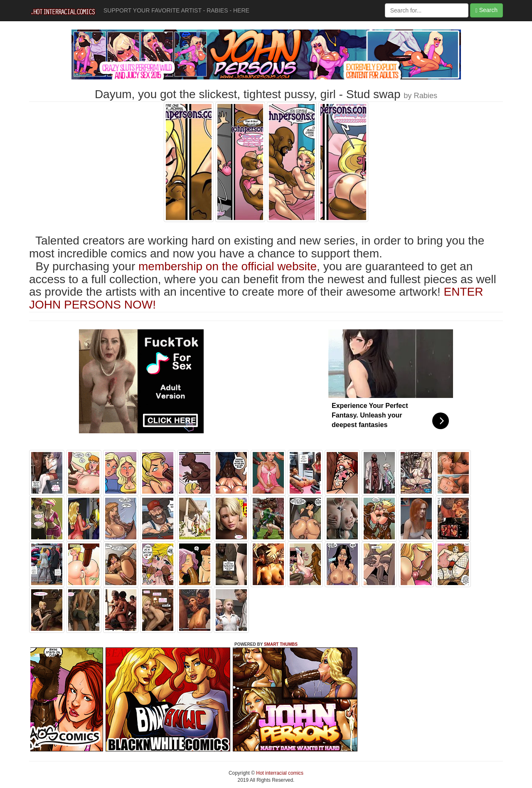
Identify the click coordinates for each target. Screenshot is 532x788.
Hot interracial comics (279, 773)
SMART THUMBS (281, 644)
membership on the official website (228, 266)
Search (486, 10)
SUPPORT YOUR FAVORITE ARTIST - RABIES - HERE (176, 10)
